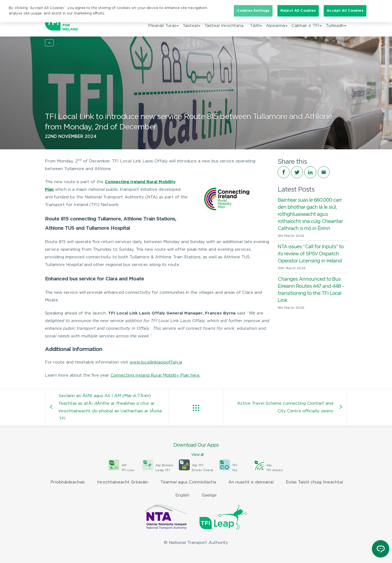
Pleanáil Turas (162, 27)
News (69, 43)
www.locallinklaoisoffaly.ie (156, 362)
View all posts (196, 408)
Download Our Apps (196, 450)
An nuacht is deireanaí (251, 482)
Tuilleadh (335, 27)
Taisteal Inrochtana (224, 27)
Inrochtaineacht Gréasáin (123, 482)
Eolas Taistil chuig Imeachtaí (314, 482)
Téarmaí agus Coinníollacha (188, 482)
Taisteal (190, 27)
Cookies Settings (253, 11)
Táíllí (255, 27)
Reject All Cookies (298, 11)
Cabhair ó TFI (305, 27)
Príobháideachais (68, 482)
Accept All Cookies (345, 11)
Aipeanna (275, 27)
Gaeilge (209, 495)
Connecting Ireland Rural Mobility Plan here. (155, 375)
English (182, 495)
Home (51, 43)
